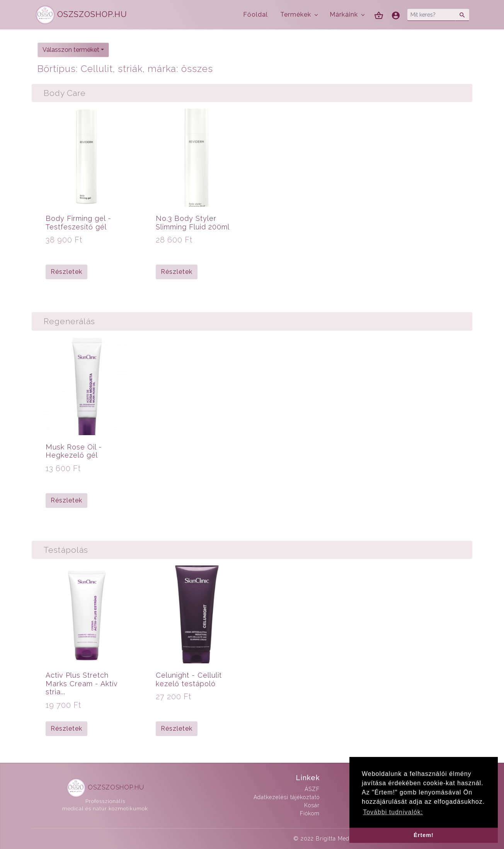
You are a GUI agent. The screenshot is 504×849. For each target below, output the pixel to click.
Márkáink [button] (344, 15)
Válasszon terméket (71, 50)
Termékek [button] (296, 15)
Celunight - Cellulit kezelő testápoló (189, 679)
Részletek (66, 272)
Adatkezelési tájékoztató (287, 797)
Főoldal (255, 15)
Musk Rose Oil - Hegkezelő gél (74, 451)
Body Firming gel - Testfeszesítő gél (78, 223)
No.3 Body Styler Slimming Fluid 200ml (193, 223)
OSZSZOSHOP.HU (81, 15)
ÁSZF (312, 789)
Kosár (312, 805)
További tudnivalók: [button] (393, 812)
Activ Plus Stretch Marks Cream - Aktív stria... (82, 683)
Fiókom (310, 813)
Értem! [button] (424, 835)
